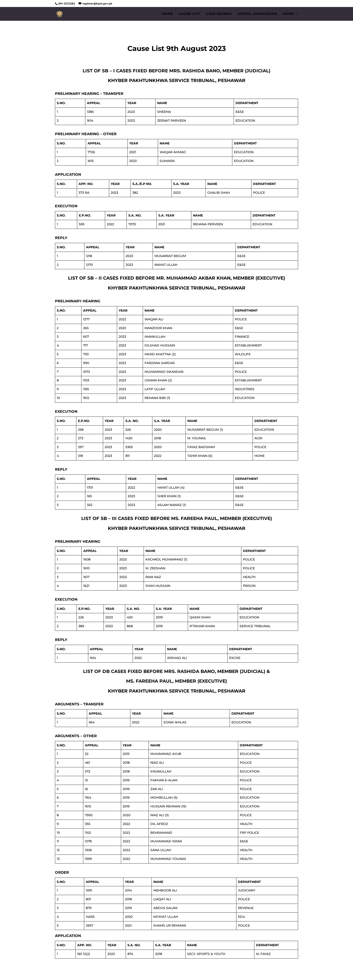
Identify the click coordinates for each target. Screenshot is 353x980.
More (288, 14)
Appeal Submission (257, 14)
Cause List (189, 14)
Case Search (219, 14)
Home (167, 14)
